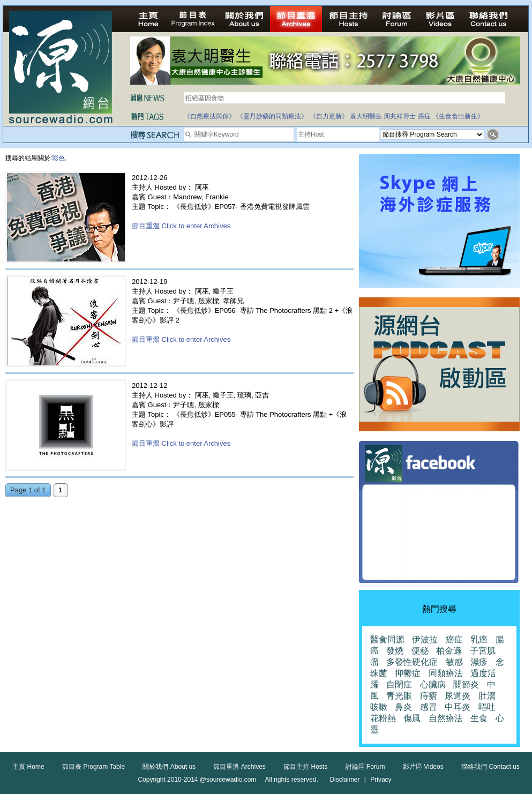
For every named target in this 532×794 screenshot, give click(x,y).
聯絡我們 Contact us (490, 767)
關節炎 (466, 684)
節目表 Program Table (93, 767)
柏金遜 (449, 651)
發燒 (395, 651)
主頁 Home (28, 767)
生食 (479, 718)
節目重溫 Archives (239, 767)
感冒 (429, 707)
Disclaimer (344, 780)
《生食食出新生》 (458, 116)
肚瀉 (487, 696)
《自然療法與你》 (209, 116)
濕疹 (479, 662)
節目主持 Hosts (305, 767)
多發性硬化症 (412, 662)
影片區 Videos (423, 767)
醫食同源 (387, 639)
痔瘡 (429, 696)
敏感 (454, 662)
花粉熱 (383, 718)
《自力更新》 (329, 116)
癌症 (424, 116)
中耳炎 (458, 707)
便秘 (420, 651)
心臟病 (433, 684)
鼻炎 (403, 707)
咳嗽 (379, 707)
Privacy (381, 780)
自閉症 (399, 684)
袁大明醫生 (366, 116)
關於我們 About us (169, 767)
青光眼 (399, 696)
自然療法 (446, 718)
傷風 (412, 718)
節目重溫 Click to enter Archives (181, 226)
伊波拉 (425, 639)
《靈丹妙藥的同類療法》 (272, 116)
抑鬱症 (408, 673)
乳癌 (479, 639)
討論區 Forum (365, 767)
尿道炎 (458, 696)
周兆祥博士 (400, 116)
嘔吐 (487, 707)
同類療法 (446, 673)
